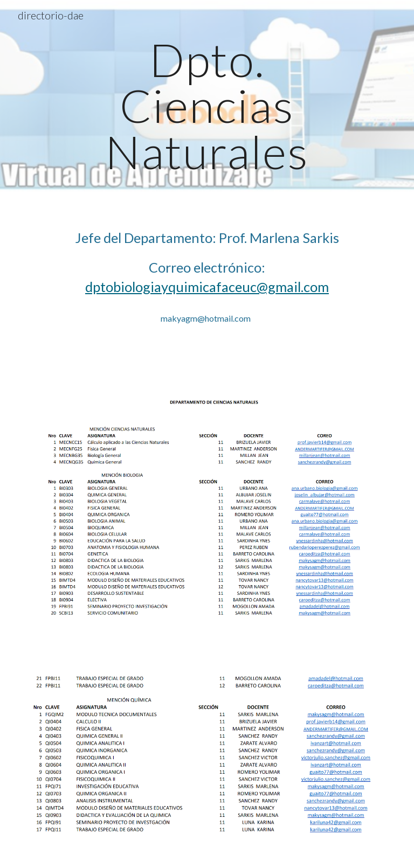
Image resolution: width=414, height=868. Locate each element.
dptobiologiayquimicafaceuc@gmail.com (207, 287)
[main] (207, 106)
